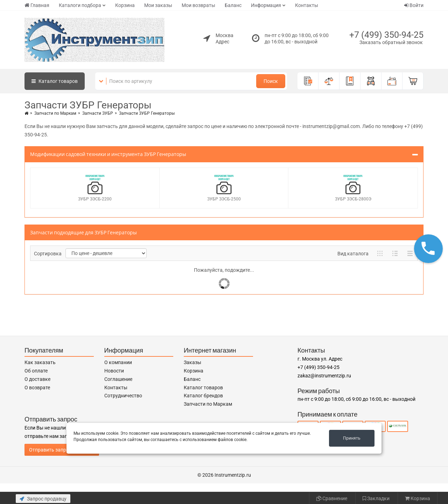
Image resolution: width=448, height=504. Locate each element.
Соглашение (118, 379)
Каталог (55, 81)
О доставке (37, 379)
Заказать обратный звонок (391, 42)
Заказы (192, 362)
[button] (428, 249)
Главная (37, 5)
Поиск (271, 81)
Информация (266, 5)
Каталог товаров (203, 388)
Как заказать (40, 362)
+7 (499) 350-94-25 (386, 35)
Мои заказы (158, 5)
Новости (114, 371)
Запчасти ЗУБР (98, 113)
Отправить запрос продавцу (62, 450)
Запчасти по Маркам (55, 113)
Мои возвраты (198, 5)
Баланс (233, 5)
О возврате (37, 388)
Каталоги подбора (80, 5)
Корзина (125, 5)
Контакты (307, 5)
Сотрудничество (123, 396)
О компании (118, 362)
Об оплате (36, 371)
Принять (352, 438)
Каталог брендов (203, 396)
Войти (414, 5)
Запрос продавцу (43, 499)
